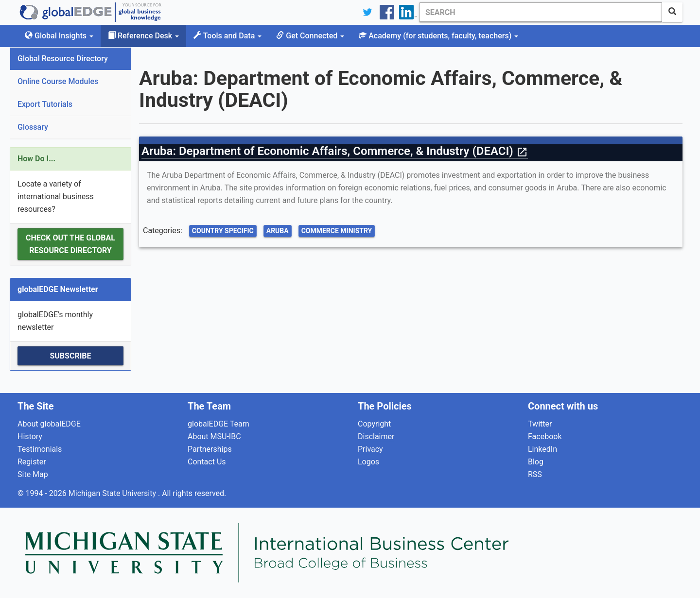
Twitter (540, 424)
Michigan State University (113, 493)
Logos (368, 462)
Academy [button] (438, 36)
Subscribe (70, 356)
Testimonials (40, 449)
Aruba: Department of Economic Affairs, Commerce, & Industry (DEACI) (335, 151)
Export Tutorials (45, 104)
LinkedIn (542, 449)
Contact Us (207, 462)
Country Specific (223, 231)
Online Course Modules (58, 81)
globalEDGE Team (219, 424)
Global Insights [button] (59, 36)
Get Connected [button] (310, 36)
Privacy (370, 449)
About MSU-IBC (214, 436)
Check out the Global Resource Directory (70, 244)
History (30, 436)
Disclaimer (376, 436)
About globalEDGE (49, 424)
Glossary (33, 127)
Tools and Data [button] (227, 36)
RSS (535, 474)
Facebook (545, 436)
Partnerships (210, 449)
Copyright (374, 424)
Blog (536, 462)
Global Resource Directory (63, 59)
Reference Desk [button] (143, 36)
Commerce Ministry (337, 231)
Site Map (33, 474)
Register (32, 462)
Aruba (278, 231)
